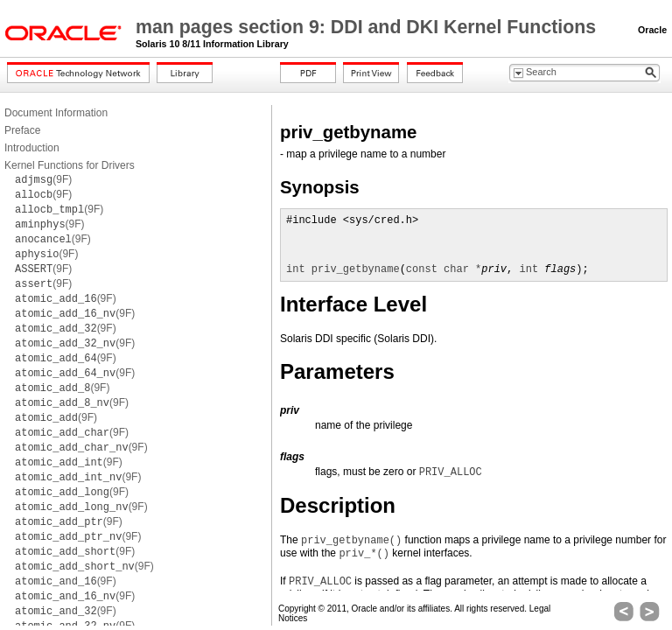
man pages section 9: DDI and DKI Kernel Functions (368, 27)
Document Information (56, 113)
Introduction (32, 148)
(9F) (43, 179)
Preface (22, 130)
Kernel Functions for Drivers (70, 165)
